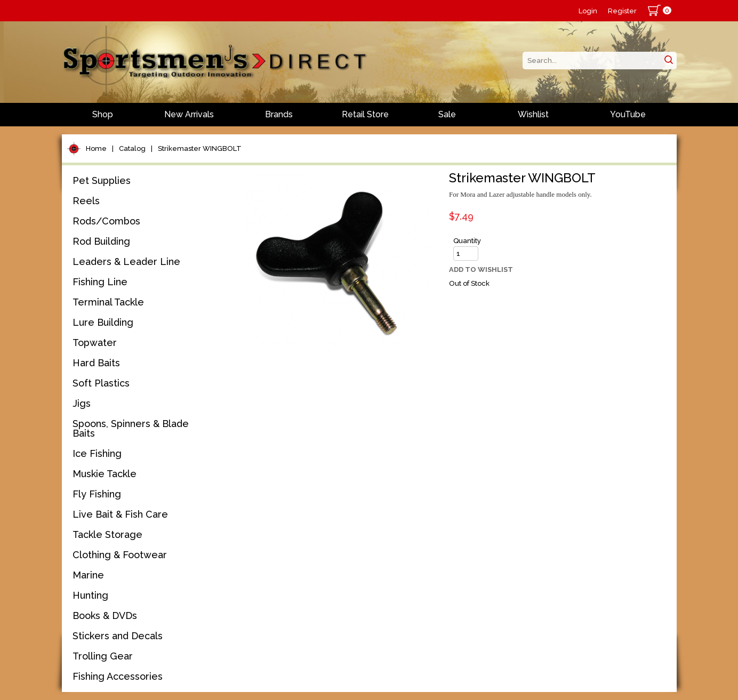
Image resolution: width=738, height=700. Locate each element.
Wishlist (533, 114)
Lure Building (103, 322)
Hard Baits (96, 363)
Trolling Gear (103, 656)
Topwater (95, 343)
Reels (86, 201)
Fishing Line (100, 282)
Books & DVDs (105, 615)
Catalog (132, 148)
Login (588, 11)
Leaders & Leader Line (126, 262)
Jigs (82, 403)
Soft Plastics (101, 383)
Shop (103, 114)
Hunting (90, 595)
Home (96, 148)
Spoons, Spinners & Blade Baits (131, 428)
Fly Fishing (97, 494)
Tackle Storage (107, 534)
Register (622, 11)
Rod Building (101, 241)
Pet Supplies (102, 180)
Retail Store (365, 114)
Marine (88, 575)
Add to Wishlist (481, 269)
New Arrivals (189, 114)
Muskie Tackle (105, 474)
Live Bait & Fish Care (120, 514)
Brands (279, 114)
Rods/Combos (106, 221)
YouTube (628, 114)
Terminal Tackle (108, 302)
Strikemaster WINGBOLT (200, 148)
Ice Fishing (97, 453)
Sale (447, 114)
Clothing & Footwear (120, 555)
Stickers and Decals (118, 636)
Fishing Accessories (118, 676)
